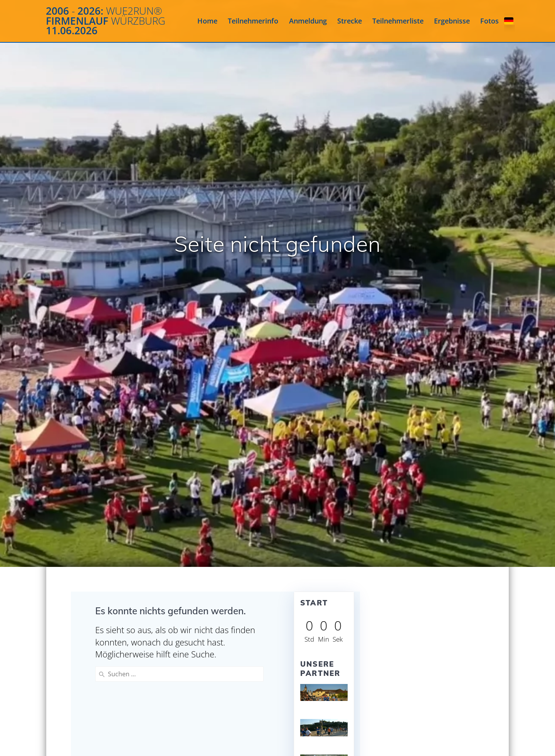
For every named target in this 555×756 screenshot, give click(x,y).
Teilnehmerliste (398, 21)
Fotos (489, 21)
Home (207, 21)
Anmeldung (308, 21)
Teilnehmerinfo (253, 21)
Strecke (350, 21)
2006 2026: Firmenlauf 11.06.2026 (106, 21)
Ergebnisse (452, 21)
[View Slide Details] (324, 692)
